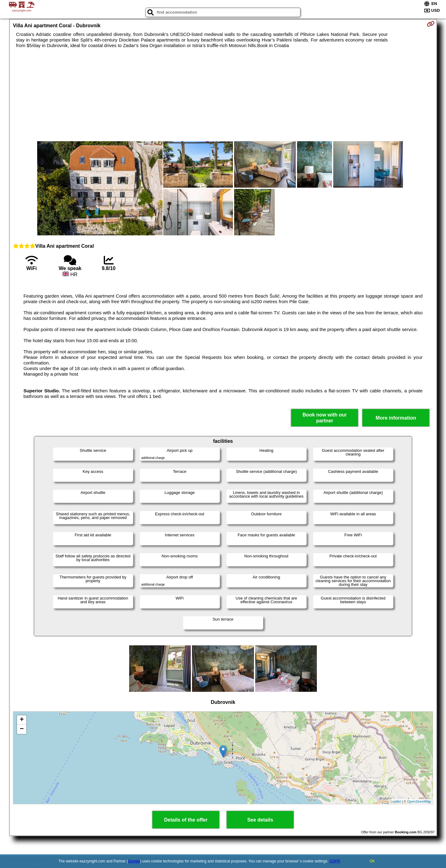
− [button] (22, 729)
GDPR (335, 861)
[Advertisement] (223, 95)
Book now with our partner (325, 418)
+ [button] (22, 720)
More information (396, 418)
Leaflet (396, 801)
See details (260, 820)
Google (134, 861)
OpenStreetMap (419, 801)
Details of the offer (186, 820)
